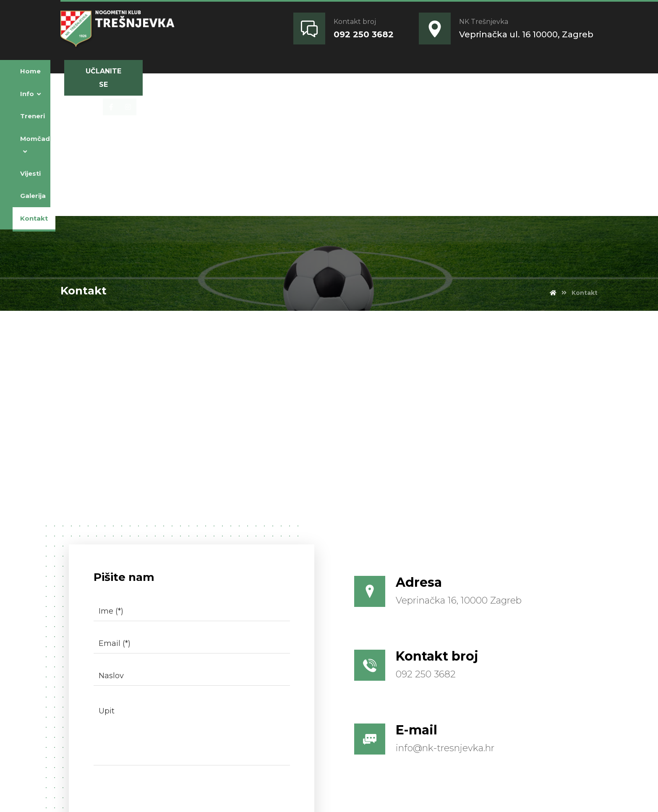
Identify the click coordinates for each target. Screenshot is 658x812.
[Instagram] (482, 71)
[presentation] (133, 648)
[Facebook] (465, 71)
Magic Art (206, 796)
